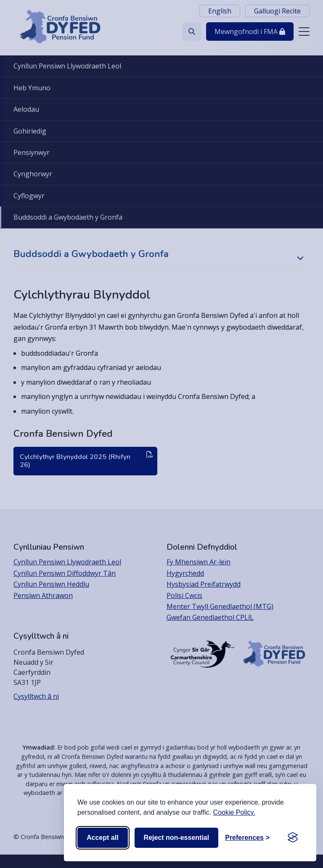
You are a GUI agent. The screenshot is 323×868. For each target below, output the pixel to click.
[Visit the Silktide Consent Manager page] (293, 838)
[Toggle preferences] (247, 838)
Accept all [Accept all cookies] (103, 838)
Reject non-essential (177, 838)
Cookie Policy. (234, 812)
